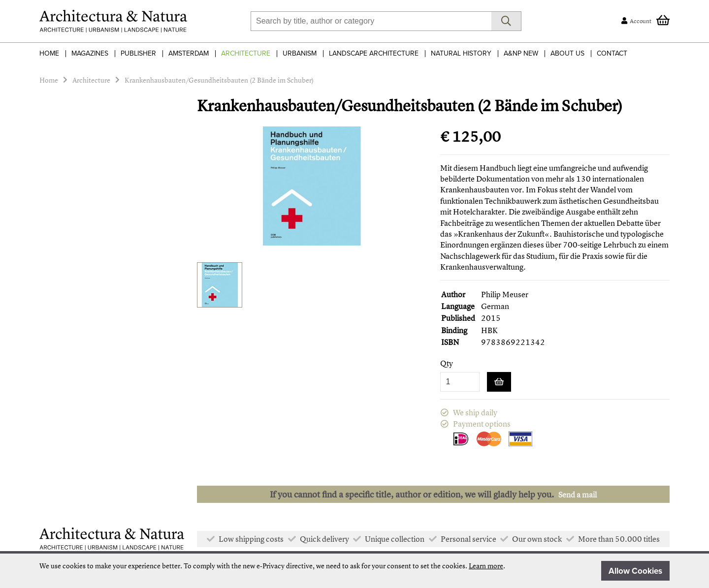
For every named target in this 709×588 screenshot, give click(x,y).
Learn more (486, 566)
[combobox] (371, 21)
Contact (612, 53)
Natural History (461, 53)
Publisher (138, 53)
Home (49, 53)
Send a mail (578, 495)
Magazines (90, 53)
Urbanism (300, 53)
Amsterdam (189, 53)
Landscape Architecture (374, 53)
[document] (354, 571)
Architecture (246, 53)
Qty (447, 363)
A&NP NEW (521, 53)
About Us (567, 53)
